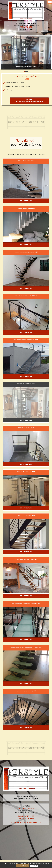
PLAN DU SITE (34, 799)
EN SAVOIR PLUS (26, 201)
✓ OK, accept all (23, 866)
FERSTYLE (26, 797)
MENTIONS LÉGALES (21, 799)
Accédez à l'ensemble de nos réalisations (29, 100)
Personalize (34, 866)
